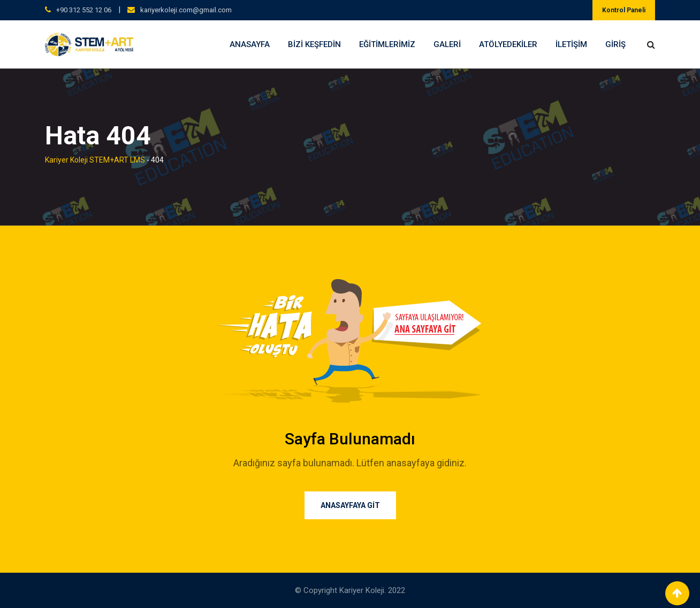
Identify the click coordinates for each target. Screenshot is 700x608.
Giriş (615, 44)
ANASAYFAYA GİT (350, 505)
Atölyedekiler (508, 44)
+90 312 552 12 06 (84, 10)
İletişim (571, 44)
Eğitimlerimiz (387, 44)
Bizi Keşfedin (314, 44)
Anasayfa (250, 44)
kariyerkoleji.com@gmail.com (186, 10)
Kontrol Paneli (624, 10)
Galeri (447, 44)
